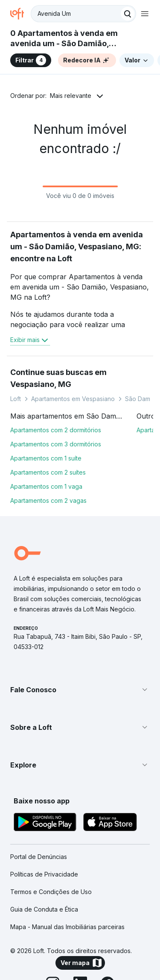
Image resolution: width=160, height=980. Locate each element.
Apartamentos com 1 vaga (46, 486)
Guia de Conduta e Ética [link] (44, 909)
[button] (80, 690)
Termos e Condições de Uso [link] (51, 892)
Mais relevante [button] (71, 96)
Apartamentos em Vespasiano (73, 399)
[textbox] (83, 14)
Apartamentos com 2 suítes (48, 472)
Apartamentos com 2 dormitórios (56, 430)
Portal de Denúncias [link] (39, 857)
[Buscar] (128, 14)
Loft (16, 399)
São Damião (142, 399)
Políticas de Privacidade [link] (44, 874)
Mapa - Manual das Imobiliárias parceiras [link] (67, 927)
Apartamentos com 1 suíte (46, 458)
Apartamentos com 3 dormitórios (56, 444)
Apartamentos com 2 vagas (48, 500)
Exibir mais (30, 340)
